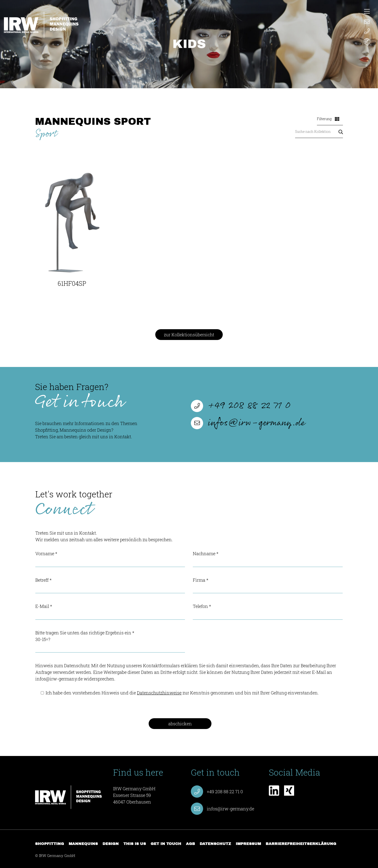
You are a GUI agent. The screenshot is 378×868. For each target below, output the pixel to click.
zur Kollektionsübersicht (189, 335)
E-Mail (110, 611)
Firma (268, 585)
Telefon (268, 611)
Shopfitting (50, 844)
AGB (190, 844)
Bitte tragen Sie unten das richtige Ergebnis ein (110, 641)
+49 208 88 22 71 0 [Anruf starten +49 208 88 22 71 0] (241, 406)
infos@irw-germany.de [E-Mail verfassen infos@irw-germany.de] (248, 423)
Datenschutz (215, 844)
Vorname (110, 559)
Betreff (110, 585)
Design (111, 844)
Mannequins (83, 844)
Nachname (268, 559)
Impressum (248, 844)
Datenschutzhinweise (159, 693)
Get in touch (166, 844)
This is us (135, 844)
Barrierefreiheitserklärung (301, 844)
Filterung (328, 119)
